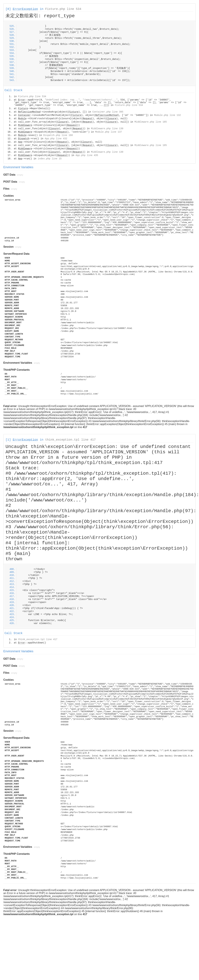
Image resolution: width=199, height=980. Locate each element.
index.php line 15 (50, 159)
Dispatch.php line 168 (58, 135)
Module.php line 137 (109, 132)
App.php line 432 (56, 139)
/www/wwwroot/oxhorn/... (100, 100)
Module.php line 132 (167, 115)
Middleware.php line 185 (151, 122)
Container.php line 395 (108, 112)
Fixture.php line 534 (63, 9)
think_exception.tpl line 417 (70, 440)
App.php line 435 (87, 155)
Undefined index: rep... (62, 100)
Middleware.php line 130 (107, 129)
